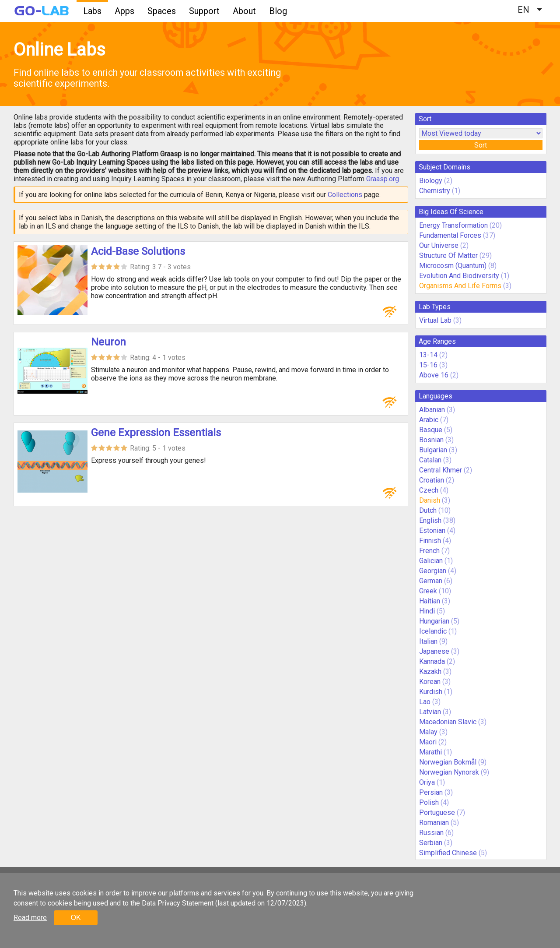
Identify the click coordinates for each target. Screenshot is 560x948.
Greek (428, 591)
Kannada (432, 661)
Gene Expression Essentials (156, 433)
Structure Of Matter (448, 256)
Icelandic (433, 631)
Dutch (428, 510)
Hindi (427, 611)
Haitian (430, 601)
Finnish (430, 541)
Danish (430, 500)
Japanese (434, 651)
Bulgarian (433, 450)
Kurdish (431, 692)
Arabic (429, 420)
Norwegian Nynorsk (449, 772)
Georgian (433, 571)
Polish (429, 802)
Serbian (431, 843)
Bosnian (431, 440)
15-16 (428, 365)
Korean (430, 682)
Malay (428, 732)
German (431, 581)
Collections (345, 195)
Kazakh (430, 671)
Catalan (430, 460)
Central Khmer (441, 470)
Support (204, 11)
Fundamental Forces (450, 235)
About (244, 11)
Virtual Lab (435, 320)
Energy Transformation (453, 225)
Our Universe (439, 245)
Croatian (432, 480)
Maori (428, 742)
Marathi (430, 752)
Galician (431, 561)
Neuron (108, 342)
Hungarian (434, 621)
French (429, 551)
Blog (278, 11)
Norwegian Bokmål (448, 762)
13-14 (428, 355)
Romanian (434, 823)
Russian (431, 833)
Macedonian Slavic (448, 722)
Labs (92, 11)
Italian (428, 641)
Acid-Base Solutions (138, 251)
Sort (481, 145)
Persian (431, 792)
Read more (30, 918)
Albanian (432, 410)
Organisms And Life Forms (460, 286)
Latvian (430, 712)
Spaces (162, 11)
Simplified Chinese (448, 853)
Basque (431, 430)
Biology (431, 181)
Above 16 (434, 375)
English (430, 520)
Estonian (432, 530)
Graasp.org (383, 179)
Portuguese (437, 812)
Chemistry (435, 191)
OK (75, 918)
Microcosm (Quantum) (453, 266)
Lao (425, 702)
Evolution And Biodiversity (459, 276)
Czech (429, 490)
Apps (124, 11)
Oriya (427, 782)
